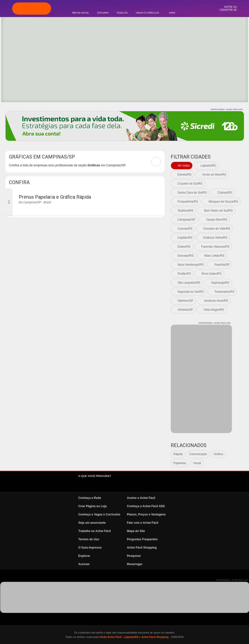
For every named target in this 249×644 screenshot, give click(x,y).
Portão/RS (184, 274)
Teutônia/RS (185, 211)
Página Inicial (80, 13)
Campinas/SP (186, 220)
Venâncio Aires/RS (216, 301)
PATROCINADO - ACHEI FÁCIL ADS (227, 109)
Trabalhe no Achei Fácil (95, 531)
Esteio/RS (184, 247)
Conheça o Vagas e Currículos (99, 514)
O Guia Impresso (90, 548)
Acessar (84, 564)
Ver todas (184, 166)
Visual (197, 463)
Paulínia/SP (222, 265)
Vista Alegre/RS (214, 310)
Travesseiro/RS (224, 292)
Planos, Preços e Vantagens (146, 514)
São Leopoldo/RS (189, 283)
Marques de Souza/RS (223, 202)
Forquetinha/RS (188, 202)
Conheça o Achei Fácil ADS (146, 506)
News (172, 13)
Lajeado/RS (208, 166)
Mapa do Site (136, 531)
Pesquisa (122, 13)
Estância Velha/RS (215, 238)
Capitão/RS (185, 238)
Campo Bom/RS (217, 220)
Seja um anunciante (92, 523)
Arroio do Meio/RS (214, 175)
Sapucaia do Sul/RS (191, 292)
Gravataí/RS (186, 256)
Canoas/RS (185, 229)
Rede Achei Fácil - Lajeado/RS (119, 637)
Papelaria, (180, 463)
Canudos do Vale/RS (217, 229)
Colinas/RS (225, 193)
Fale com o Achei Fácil (143, 523)
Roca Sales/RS (211, 274)
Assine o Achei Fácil (141, 498)
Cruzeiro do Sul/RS (190, 184)
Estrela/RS (184, 175)
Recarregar (135, 564)
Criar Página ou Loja (93, 506)
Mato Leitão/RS (214, 256)
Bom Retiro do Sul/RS (218, 211)
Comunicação (198, 454)
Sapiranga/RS (220, 283)
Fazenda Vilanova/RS (215, 247)
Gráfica (218, 454)
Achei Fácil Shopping (142, 548)
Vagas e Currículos (147, 13)
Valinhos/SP (185, 301)
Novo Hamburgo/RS (191, 265)
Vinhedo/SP (185, 310)
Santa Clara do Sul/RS (192, 193)
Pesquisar (134, 556)
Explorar (103, 13)
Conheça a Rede (90, 498)
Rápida (178, 454)
